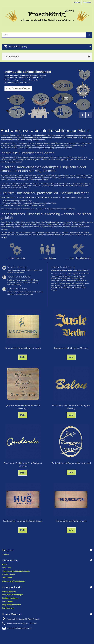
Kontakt (77, 2)
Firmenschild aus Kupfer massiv (71, 521)
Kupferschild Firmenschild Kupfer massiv (23, 521)
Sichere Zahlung (8, 574)
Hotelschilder (29, 197)
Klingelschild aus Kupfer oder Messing (55, 175)
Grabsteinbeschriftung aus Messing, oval (71, 463)
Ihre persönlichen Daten (11, 605)
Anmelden (87, 2)
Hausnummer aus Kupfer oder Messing (29, 177)
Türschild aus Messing (53, 222)
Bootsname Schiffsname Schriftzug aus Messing (71, 407)
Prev (82, 115)
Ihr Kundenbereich (12, 587)
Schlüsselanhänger (18, 89)
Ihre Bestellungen (9, 591)
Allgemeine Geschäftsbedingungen (16, 571)
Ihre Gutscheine (8, 608)
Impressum (6, 568)
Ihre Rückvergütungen (11, 598)
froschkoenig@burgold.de (22, 629)
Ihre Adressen (7, 601)
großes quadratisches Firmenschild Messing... (23, 407)
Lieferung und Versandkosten (14, 581)
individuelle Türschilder (39, 137)
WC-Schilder (43, 197)
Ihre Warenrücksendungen (12, 595)
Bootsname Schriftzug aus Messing (71, 348)
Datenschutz (7, 578)
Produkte (5, 554)
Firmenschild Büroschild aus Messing (23, 348)
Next (89, 115)
